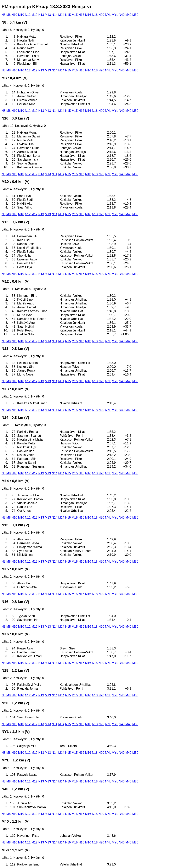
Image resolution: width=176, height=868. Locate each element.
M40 (128, 15)
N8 (3, 15)
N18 (95, 15)
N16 (81, 15)
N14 (55, 15)
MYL (115, 15)
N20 (101, 15)
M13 (48, 15)
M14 (61, 15)
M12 (34, 15)
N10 (14, 15)
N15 (68, 15)
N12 (28, 15)
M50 (135, 15)
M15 (75, 15)
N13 (41, 15)
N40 (122, 15)
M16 (88, 15)
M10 (21, 15)
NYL (108, 15)
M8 (9, 15)
